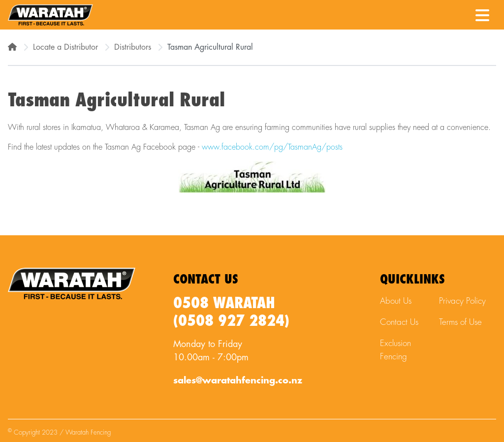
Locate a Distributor (65, 47)
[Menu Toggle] (482, 12)
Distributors (133, 47)
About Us (396, 301)
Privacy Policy (462, 301)
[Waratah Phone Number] (458, 15)
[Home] (12, 47)
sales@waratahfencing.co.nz (238, 380)
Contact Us (399, 322)
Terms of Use (460, 322)
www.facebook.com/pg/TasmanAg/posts (272, 147)
